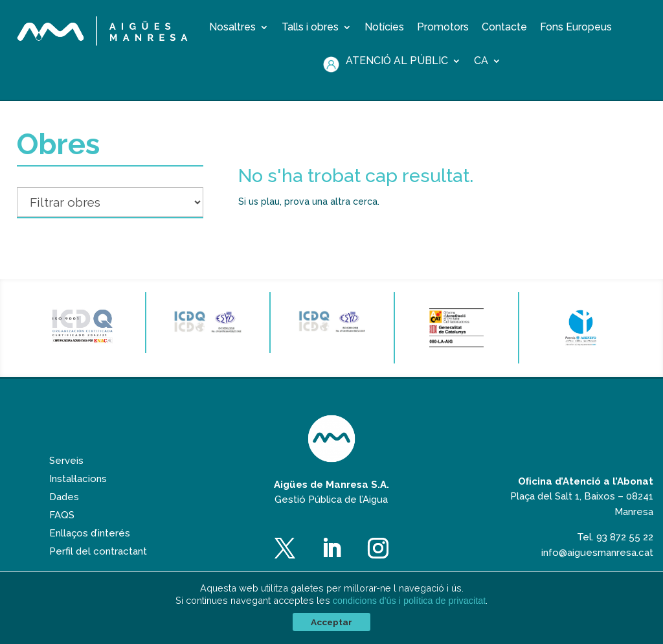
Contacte (504, 28)
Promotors (443, 28)
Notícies (384, 28)
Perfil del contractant (98, 569)
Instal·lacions (78, 496)
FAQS (62, 533)
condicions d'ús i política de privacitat (409, 601)
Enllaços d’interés (90, 551)
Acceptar (331, 622)
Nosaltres (232, 28)
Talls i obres (310, 28)
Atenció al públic (397, 62)
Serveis (66, 478)
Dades (64, 514)
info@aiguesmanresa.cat (597, 570)
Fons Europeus (576, 28)
